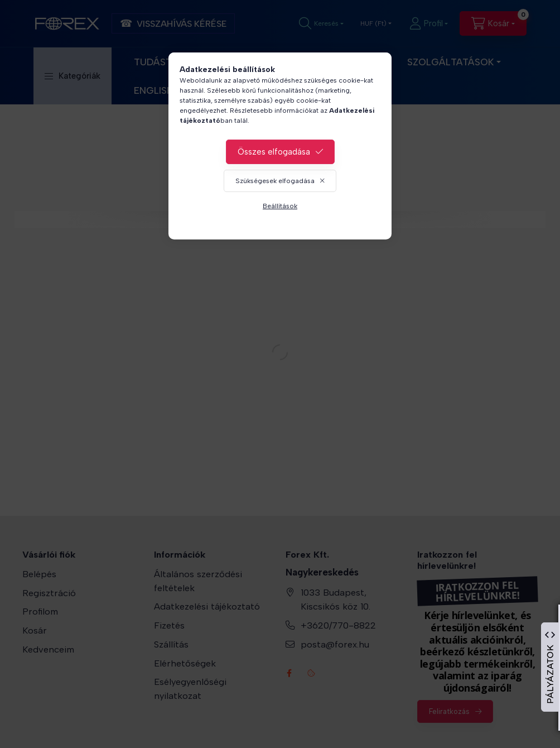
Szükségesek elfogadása (275, 181)
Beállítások (280, 206)
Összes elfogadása (274, 152)
